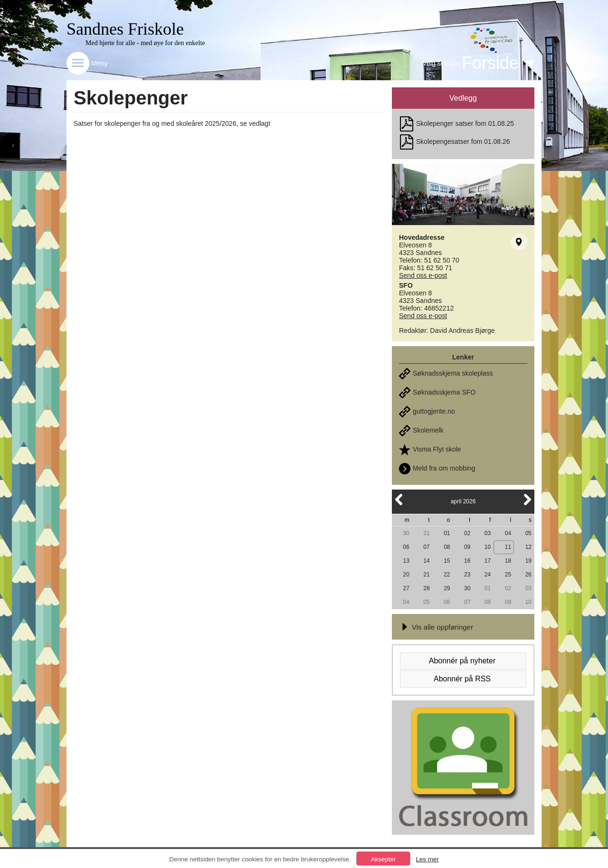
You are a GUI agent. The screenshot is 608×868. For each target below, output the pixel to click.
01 (447, 533)
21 (426, 575)
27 (406, 588)
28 (426, 588)
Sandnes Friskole (125, 29)
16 (467, 561)
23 (467, 575)
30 (406, 533)
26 (528, 575)
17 (488, 561)
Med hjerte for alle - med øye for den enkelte (145, 43)
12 (528, 547)
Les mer (427, 859)
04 (508, 533)
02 (467, 533)
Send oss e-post (423, 275)
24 (488, 575)
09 (467, 547)
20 (406, 575)
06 (406, 547)
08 (447, 547)
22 (447, 575)
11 (508, 547)
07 (426, 547)
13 (406, 561)
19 (528, 561)
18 (508, 561)
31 (426, 533)
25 (508, 575)
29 (447, 588)
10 (488, 547)
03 (488, 533)
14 (426, 561)
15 (447, 561)
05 (528, 533)
